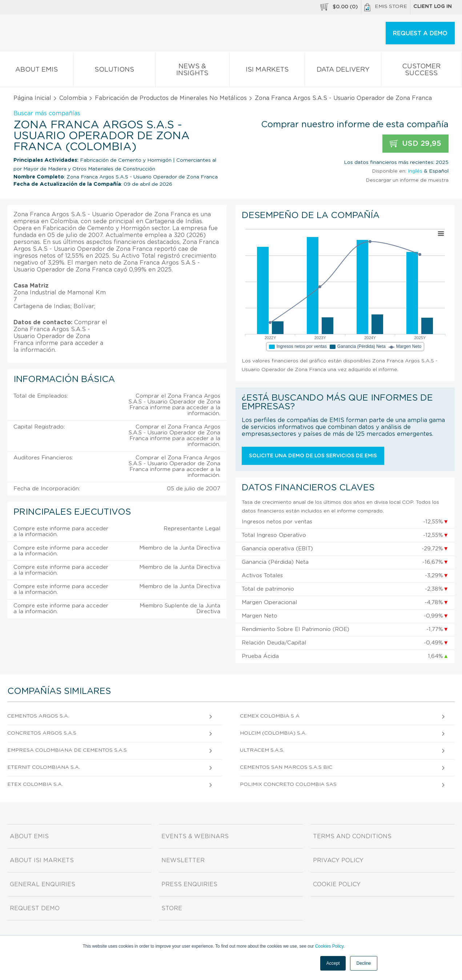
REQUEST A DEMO (420, 33)
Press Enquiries (189, 884)
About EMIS (37, 71)
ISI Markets (267, 71)
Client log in (433, 7)
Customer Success (421, 71)
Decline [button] (363, 963)
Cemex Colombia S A (270, 716)
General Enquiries (43, 884)
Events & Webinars (195, 836)
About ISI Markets (42, 860)
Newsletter (183, 860)
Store (172, 908)
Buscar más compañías (47, 113)
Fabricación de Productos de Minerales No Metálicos (171, 98)
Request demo (35, 908)
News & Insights (192, 71)
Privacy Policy (338, 860)
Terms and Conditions (352, 836)
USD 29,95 (415, 144)
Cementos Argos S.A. (38, 716)
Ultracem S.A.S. (262, 750)
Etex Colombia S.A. (35, 784)
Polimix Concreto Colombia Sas (288, 784)
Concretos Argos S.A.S (42, 733)
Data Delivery (343, 71)
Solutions (114, 71)
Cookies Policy (329, 946)
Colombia (73, 98)
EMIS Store (386, 7)
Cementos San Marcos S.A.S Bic (286, 767)
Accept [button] (333, 963)
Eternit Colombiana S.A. (44, 767)
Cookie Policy (337, 884)
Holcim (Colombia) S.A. (273, 733)
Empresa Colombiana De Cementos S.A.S (67, 750)
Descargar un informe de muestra (407, 180)
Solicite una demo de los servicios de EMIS (313, 456)
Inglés (415, 171)
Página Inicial (32, 98)
